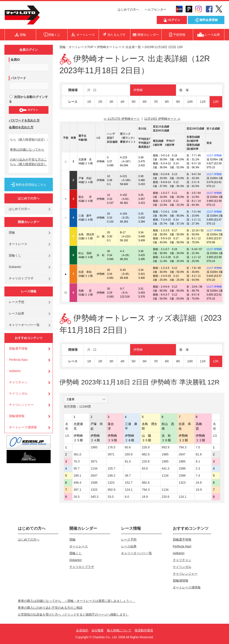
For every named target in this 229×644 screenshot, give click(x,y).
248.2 (112, 476)
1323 (111, 483)
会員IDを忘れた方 (21, 127)
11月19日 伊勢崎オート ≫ (162, 119)
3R (111, 102)
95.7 (77, 468)
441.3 (165, 468)
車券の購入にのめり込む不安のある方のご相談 (50, 608)
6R (145, 102)
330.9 (129, 454)
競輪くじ (15, 255)
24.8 (199, 483)
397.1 (77, 490)
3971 (111, 454)
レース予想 (17, 302)
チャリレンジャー (21, 405)
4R (122, 102)
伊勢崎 (138, 90)
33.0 (111, 497)
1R (89, 102)
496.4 (77, 483)
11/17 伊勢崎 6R (216, 193)
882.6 (146, 454)
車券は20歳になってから (27, 150)
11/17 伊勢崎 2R (216, 212)
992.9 (165, 447)
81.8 (199, 454)
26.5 (77, 497)
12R (216, 102)
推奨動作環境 (144, 630)
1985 (94, 447)
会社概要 (98, 630)
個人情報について (119, 630)
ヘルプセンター (155, 9)
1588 (182, 468)
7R (156, 102)
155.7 (112, 468)
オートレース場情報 (23, 427)
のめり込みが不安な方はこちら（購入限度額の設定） (28, 162)
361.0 (77, 454)
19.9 (199, 490)
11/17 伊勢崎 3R (216, 268)
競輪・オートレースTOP (76, 47)
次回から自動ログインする (28, 99)
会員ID (15, 60)
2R (100, 102)
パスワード (18, 78)
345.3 (94, 497)
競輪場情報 (17, 416)
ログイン (29, 110)
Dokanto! (15, 267)
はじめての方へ (128, 9)
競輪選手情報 (18, 348)
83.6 (145, 468)
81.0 (128, 461)
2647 (182, 454)
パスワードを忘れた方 (24, 120)
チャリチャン (18, 382)
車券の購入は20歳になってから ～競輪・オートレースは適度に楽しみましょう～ (77, 601)
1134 (94, 468)
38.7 (128, 476)
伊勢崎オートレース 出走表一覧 (119, 47)
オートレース (18, 244)
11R (203, 102)
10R (190, 102)
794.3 (182, 447)
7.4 (198, 476)
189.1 (77, 476)
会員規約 (82, 630)
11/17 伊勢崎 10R (217, 155)
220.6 (146, 461)
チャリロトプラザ (21, 278)
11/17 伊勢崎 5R (216, 174)
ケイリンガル (18, 393)
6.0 (127, 497)
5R (134, 102)
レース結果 (17, 313)
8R (167, 102)
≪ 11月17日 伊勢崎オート (122, 119)
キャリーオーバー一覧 (24, 325)
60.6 (128, 447)
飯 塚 (184, 90)
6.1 (198, 461)
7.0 (198, 447)
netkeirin (15, 371)
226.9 (146, 447)
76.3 (77, 461)
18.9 (145, 497)
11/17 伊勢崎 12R (217, 287)
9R (178, 102)
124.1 (129, 490)
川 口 (92, 90)
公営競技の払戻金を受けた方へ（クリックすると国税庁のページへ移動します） (73, 614)
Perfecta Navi (18, 360)
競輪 (12, 232)
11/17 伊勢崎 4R (216, 230)
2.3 (198, 468)
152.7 (129, 483)
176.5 (112, 447)
